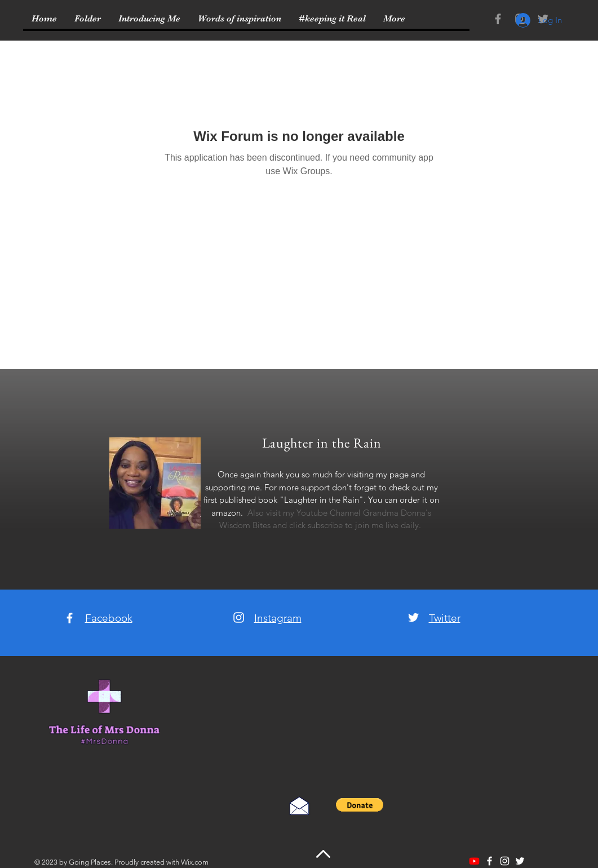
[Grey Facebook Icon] (498, 19)
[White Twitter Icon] (413, 617)
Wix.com (195, 862)
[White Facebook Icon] (70, 618)
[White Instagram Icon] (239, 617)
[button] (360, 805)
